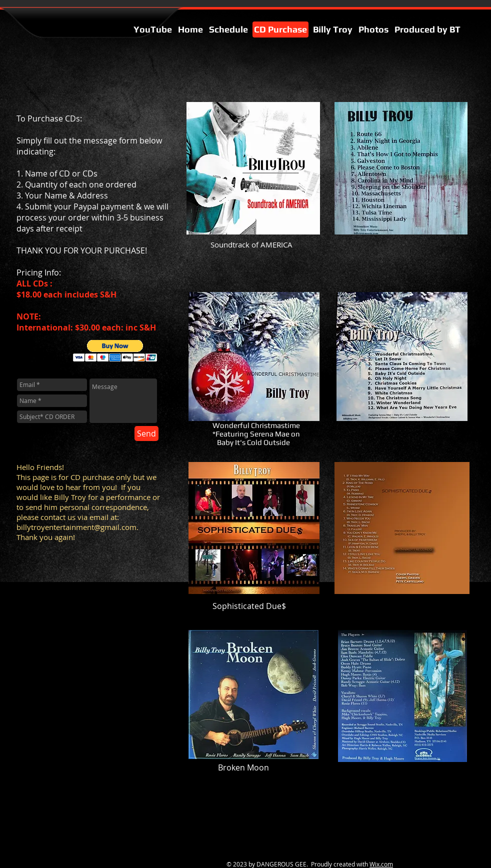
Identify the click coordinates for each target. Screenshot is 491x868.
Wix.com (381, 864)
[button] (115, 351)
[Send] (146, 433)
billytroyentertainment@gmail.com (76, 527)
